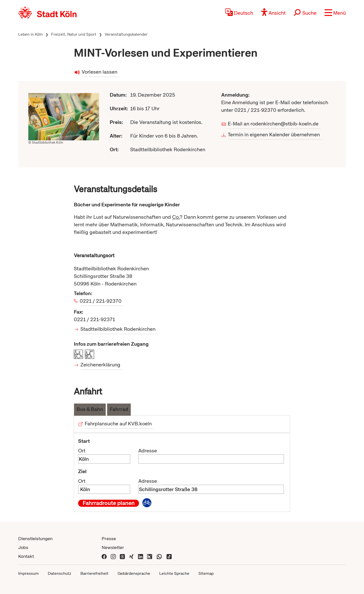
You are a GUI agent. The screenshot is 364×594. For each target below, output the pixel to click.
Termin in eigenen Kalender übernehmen (274, 135)
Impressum (28, 573)
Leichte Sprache (174, 573)
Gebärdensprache (134, 573)
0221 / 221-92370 (101, 301)
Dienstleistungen (35, 538)
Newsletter (113, 547)
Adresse (148, 451)
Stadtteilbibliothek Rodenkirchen (118, 329)
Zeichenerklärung (100, 365)
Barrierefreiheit (94, 573)
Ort (82, 451)
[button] (335, 13)
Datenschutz (60, 573)
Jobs (23, 547)
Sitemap (206, 573)
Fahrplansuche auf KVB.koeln (118, 424)
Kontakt (26, 556)
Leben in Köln (30, 34)
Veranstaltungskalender (126, 34)
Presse (109, 538)
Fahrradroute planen (109, 503)
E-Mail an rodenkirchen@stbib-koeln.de (273, 124)
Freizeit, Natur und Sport (74, 34)
